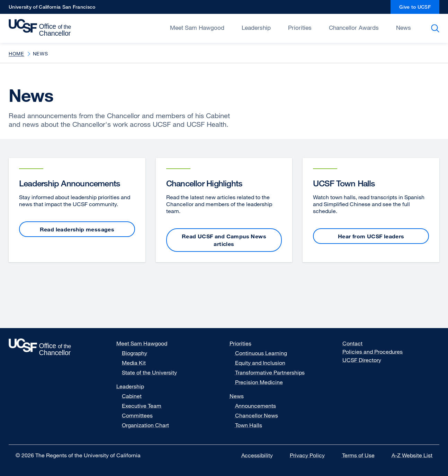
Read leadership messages (77, 229)
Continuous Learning (261, 353)
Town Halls (249, 425)
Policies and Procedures (373, 352)
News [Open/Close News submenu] (404, 28)
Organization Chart (145, 425)
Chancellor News (257, 415)
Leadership (130, 386)
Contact (352, 343)
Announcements (256, 406)
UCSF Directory (366, 360)
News (237, 396)
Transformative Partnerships (270, 372)
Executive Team (142, 406)
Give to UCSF (419, 9)
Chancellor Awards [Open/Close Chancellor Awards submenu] (354, 28)
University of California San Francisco (52, 9)
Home (16, 54)
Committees (137, 415)
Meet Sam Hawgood (142, 343)
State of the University (149, 372)
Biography (135, 353)
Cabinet (132, 396)
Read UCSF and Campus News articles (224, 240)
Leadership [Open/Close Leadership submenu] (256, 28)
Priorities (240, 343)
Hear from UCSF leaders (371, 236)
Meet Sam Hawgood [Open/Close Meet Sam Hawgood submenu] (197, 28)
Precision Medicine (259, 382)
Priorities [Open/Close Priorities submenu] (300, 28)
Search (436, 28)
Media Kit (138, 363)
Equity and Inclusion (260, 363)
